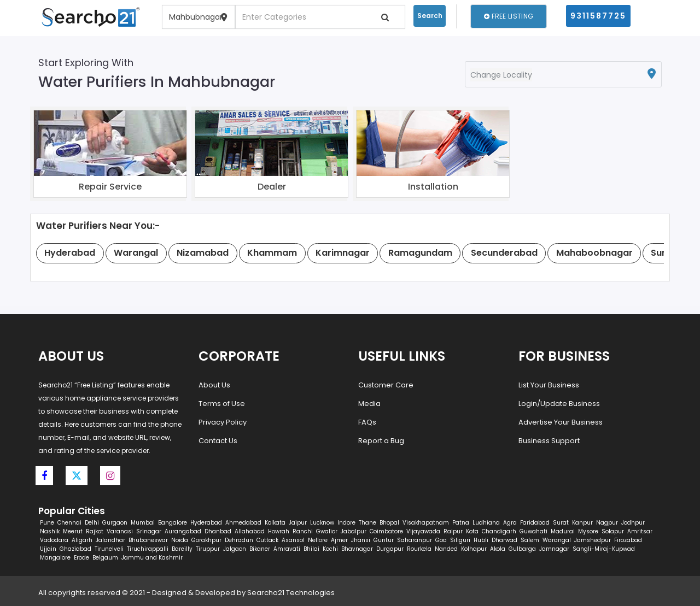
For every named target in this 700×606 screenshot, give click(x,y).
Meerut (73, 531)
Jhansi (361, 540)
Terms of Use (222, 404)
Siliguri (460, 540)
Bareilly (182, 549)
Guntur (384, 540)
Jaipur (298, 523)
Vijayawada (423, 531)
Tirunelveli (109, 549)
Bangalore (173, 523)
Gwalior (327, 531)
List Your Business (549, 385)
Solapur (613, 531)
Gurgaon (115, 523)
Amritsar (640, 531)
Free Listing (509, 16)
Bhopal (389, 523)
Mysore (588, 531)
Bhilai (311, 549)
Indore (346, 523)
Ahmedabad (243, 523)
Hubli (481, 540)
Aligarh (82, 540)
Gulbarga (522, 549)
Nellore (318, 540)
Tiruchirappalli (148, 549)
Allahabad (250, 531)
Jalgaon (235, 549)
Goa (441, 540)
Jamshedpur (593, 540)
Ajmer (339, 540)
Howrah (279, 531)
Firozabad (628, 540)
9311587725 (598, 16)
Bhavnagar (357, 549)
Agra (510, 523)
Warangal (557, 540)
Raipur (453, 531)
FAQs (367, 422)
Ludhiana (486, 523)
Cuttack (267, 540)
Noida (180, 540)
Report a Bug (381, 441)
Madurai (563, 531)
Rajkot (95, 531)
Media (369, 404)
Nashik (50, 531)
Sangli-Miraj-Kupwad (604, 549)
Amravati (287, 549)
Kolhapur (474, 549)
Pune (47, 523)
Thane (367, 523)
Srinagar (149, 531)
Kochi (330, 549)
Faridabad (535, 523)
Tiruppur (208, 549)
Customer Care (386, 385)
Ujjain (48, 549)
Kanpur (582, 523)
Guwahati (533, 531)
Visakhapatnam (426, 523)
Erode (81, 558)
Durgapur (390, 549)
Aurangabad (183, 531)
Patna (461, 523)
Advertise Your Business (561, 422)
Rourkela (419, 549)
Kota (472, 531)
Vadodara (54, 540)
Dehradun (239, 540)
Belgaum (105, 558)
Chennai (69, 523)
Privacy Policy (223, 422)
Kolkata (275, 523)
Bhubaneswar (148, 540)
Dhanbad (218, 531)
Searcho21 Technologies (291, 593)
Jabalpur (354, 531)
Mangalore (55, 558)
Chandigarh (499, 531)
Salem (530, 540)
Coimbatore (386, 531)
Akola (498, 549)
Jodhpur (633, 523)
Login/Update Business (559, 404)
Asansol (293, 540)
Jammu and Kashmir (152, 558)
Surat (561, 523)
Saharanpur (415, 540)
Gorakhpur (206, 540)
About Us (214, 385)
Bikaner (260, 549)
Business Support (549, 441)
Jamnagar (554, 549)
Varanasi (120, 531)
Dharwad (504, 540)
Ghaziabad (75, 549)
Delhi (92, 523)
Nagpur (607, 523)
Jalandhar (110, 540)
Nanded (446, 549)
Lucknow (322, 523)
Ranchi (303, 531)
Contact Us (218, 441)
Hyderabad (206, 523)
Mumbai (143, 523)
